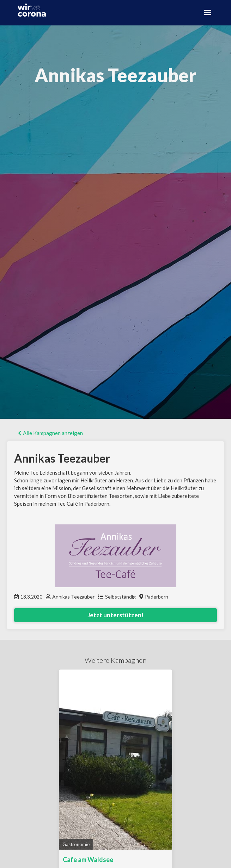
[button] (208, 13)
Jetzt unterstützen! (115, 615)
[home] (30, 10)
